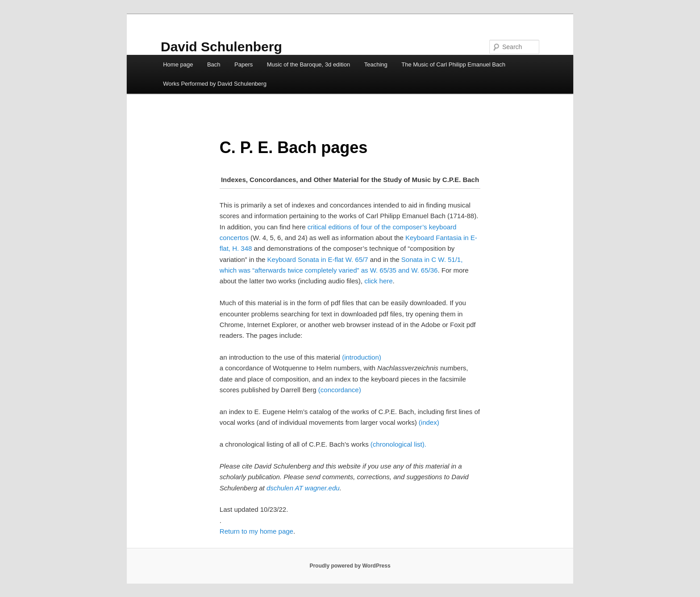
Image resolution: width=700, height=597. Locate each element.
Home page (178, 64)
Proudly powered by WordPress (350, 566)
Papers (244, 64)
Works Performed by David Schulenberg (215, 84)
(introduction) (362, 357)
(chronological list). (398, 444)
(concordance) (340, 390)
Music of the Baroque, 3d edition (308, 64)
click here (378, 281)
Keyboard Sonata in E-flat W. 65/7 (318, 259)
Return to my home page (256, 531)
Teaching (376, 64)
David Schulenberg (221, 47)
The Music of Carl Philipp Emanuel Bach (453, 64)
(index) (429, 422)
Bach (214, 64)
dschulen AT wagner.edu (303, 488)
